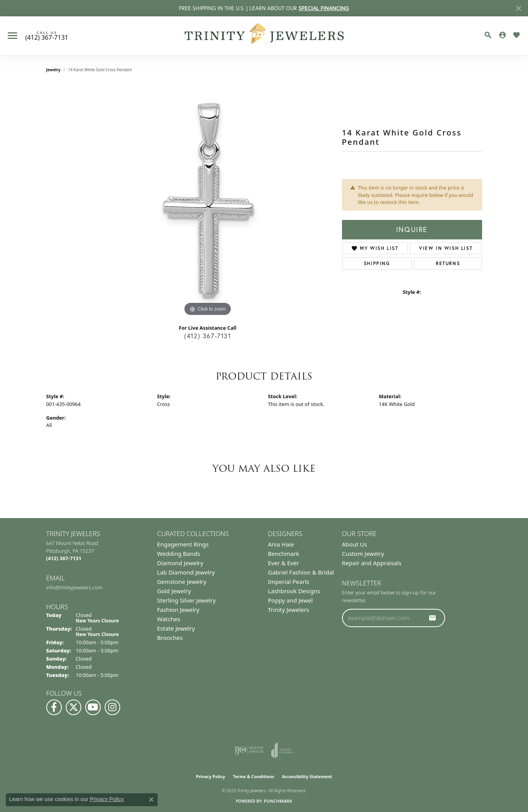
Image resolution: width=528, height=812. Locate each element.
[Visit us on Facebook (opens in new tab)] (54, 707)
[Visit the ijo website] (249, 750)
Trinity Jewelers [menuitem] (289, 610)
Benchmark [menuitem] (284, 554)
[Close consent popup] (151, 800)
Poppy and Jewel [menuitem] (290, 600)
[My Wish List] (516, 35)
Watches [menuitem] (169, 619)
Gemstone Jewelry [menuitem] (182, 582)
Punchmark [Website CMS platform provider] (278, 801)
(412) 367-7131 (207, 336)
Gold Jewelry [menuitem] (174, 591)
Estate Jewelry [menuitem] (176, 628)
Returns (448, 263)
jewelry (54, 70)
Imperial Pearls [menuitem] (289, 582)
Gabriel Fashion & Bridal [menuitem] (301, 572)
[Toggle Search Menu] (488, 35)
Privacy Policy (211, 776)
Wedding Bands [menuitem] (179, 554)
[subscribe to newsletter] (433, 618)
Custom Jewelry (363, 554)
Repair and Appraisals (372, 563)
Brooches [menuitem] (170, 638)
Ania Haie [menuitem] (281, 544)
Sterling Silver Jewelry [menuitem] (187, 600)
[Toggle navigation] (12, 36)
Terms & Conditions (254, 776)
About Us (355, 544)
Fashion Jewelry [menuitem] (178, 610)
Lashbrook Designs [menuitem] (294, 591)
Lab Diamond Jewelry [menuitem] (186, 572)
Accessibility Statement (307, 776)
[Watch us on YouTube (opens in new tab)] (93, 707)
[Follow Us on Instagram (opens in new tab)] (112, 707)
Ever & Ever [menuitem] (284, 563)
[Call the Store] (64, 558)
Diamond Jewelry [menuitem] (180, 563)
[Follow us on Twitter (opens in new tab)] (74, 707)
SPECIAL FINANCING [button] (324, 8)
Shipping (377, 263)
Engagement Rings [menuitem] (183, 544)
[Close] (518, 8)
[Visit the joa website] (282, 750)
